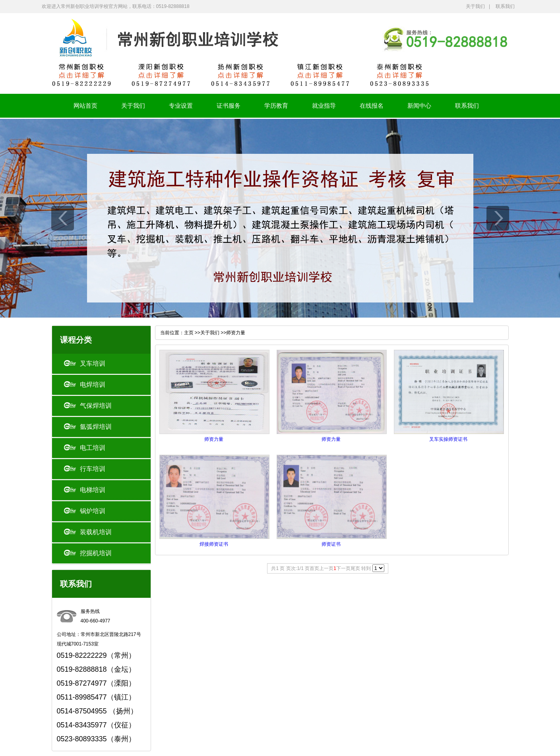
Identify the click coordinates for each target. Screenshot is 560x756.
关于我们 (475, 6)
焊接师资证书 (214, 544)
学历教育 (276, 106)
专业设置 (181, 106)
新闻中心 (419, 106)
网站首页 (85, 106)
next (498, 218)
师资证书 (331, 544)
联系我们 (505, 6)
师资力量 (236, 333)
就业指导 (324, 106)
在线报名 (372, 106)
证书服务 (229, 106)
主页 (189, 333)
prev (63, 218)
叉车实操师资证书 (448, 439)
